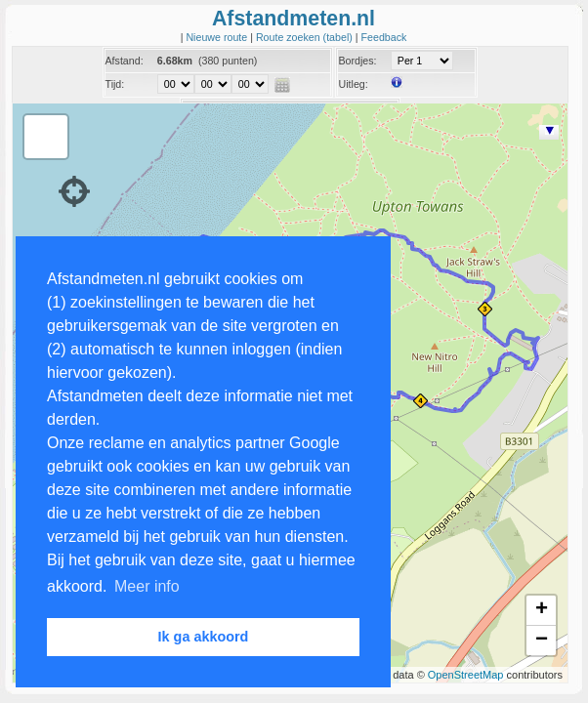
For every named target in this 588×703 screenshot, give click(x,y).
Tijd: (115, 84)
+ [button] (542, 610)
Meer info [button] (147, 586)
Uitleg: (353, 84)
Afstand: (125, 61)
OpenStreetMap (466, 675)
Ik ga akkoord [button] (204, 637)
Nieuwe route (218, 37)
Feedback (384, 37)
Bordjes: (357, 61)
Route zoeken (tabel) (306, 37)
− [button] (542, 641)
